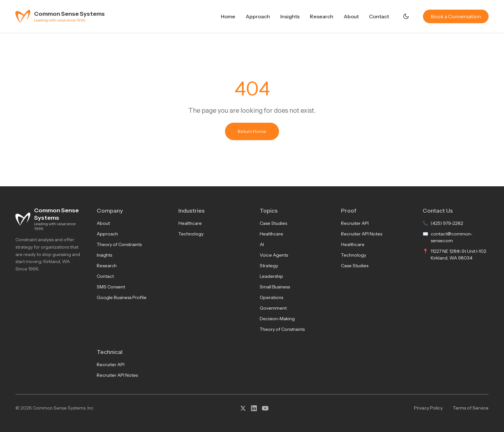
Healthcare (190, 223)
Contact (379, 16)
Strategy (269, 266)
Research (322, 16)
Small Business (275, 287)
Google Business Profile (122, 297)
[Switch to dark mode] (406, 16)
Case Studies (273, 223)
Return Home (252, 131)
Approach (258, 16)
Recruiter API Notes (362, 234)
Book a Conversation (456, 16)
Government (273, 308)
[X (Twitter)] (243, 408)
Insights (290, 16)
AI (262, 244)
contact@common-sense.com (452, 237)
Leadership (271, 276)
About (351, 16)
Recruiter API (355, 223)
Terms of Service (471, 408)
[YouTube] (265, 408)
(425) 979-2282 (447, 223)
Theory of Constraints (119, 244)
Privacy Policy (428, 408)
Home (228, 16)
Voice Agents (274, 255)
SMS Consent (111, 287)
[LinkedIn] (254, 408)
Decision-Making (277, 319)
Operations (271, 297)
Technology (191, 234)
